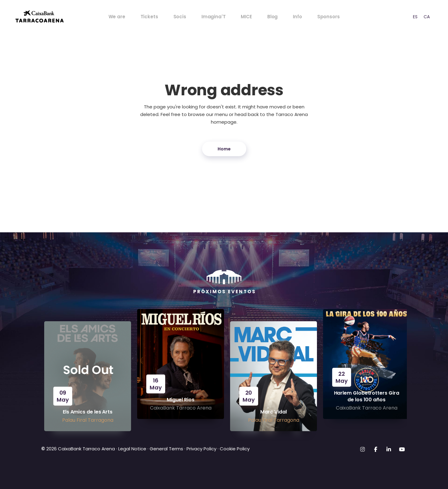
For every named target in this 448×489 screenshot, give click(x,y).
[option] (415, 17)
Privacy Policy (201, 449)
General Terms (166, 449)
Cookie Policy (235, 449)
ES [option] (415, 17)
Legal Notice (132, 449)
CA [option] (427, 17)
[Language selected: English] (419, 17)
